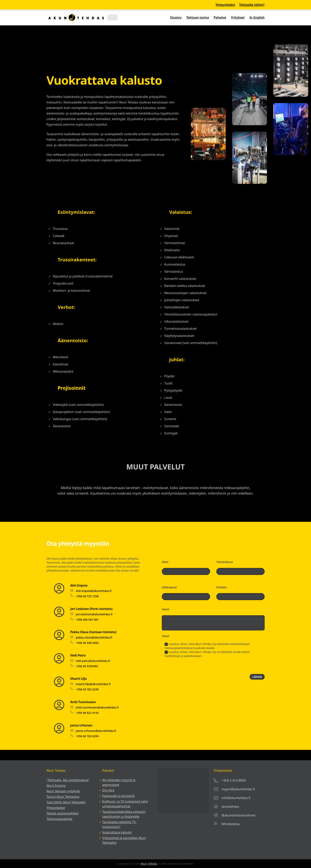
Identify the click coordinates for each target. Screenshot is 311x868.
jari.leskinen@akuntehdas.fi (94, 614)
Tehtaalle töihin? (252, 5)
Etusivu (176, 17)
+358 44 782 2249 (87, 689)
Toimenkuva (225, 562)
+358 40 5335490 (87, 666)
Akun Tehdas (149, 864)
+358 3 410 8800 (234, 780)
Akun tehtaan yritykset (63, 791)
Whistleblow (231, 824)
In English (257, 17)
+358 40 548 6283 (87, 643)
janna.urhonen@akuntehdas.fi (96, 731)
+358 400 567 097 (87, 620)
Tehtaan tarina (198, 17)
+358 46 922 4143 (87, 713)
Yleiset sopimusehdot (62, 813)
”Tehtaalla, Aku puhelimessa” (68, 780)
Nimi (165, 562)
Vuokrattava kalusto (117, 832)
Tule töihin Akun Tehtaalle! (66, 802)
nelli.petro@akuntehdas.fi (93, 661)
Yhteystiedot (225, 5)
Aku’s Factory (56, 786)
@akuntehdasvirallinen (239, 815)
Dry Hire (108, 790)
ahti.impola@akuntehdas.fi (94, 591)
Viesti (166, 609)
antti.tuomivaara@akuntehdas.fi (97, 707)
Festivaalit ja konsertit (118, 796)
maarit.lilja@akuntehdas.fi (93, 684)
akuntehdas (230, 807)
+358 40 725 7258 (87, 596)
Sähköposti (169, 587)
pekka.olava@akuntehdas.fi (94, 637)
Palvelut (220, 17)
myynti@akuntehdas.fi (238, 789)
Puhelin (222, 587)
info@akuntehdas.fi (236, 798)
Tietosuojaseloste (59, 819)
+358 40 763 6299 (87, 736)
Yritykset (238, 17)
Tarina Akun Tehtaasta (63, 797)
